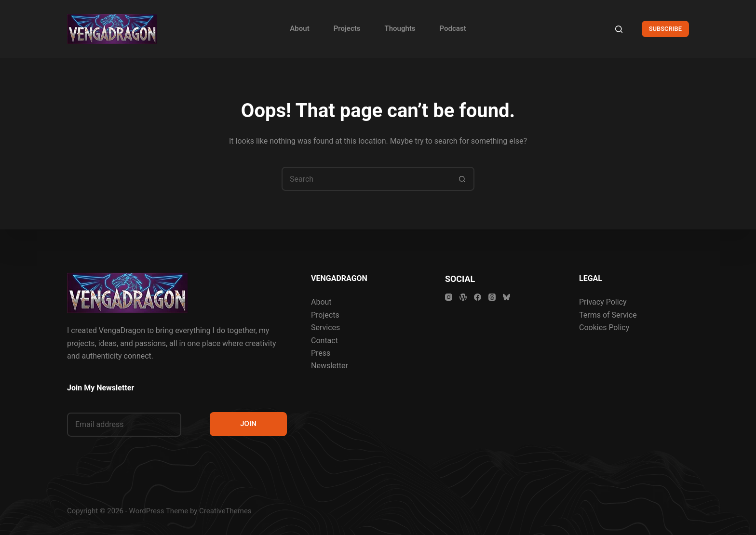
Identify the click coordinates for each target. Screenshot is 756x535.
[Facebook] (478, 297)
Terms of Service (608, 315)
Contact (324, 341)
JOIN (248, 424)
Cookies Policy (604, 328)
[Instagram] (449, 297)
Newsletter (330, 366)
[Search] (619, 29)
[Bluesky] (506, 297)
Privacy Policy (603, 302)
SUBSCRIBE (665, 29)
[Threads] (492, 297)
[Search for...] (366, 179)
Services (325, 328)
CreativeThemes (225, 511)
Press (321, 353)
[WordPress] (463, 297)
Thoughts (400, 28)
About (299, 28)
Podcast (453, 28)
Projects (347, 28)
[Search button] (462, 179)
